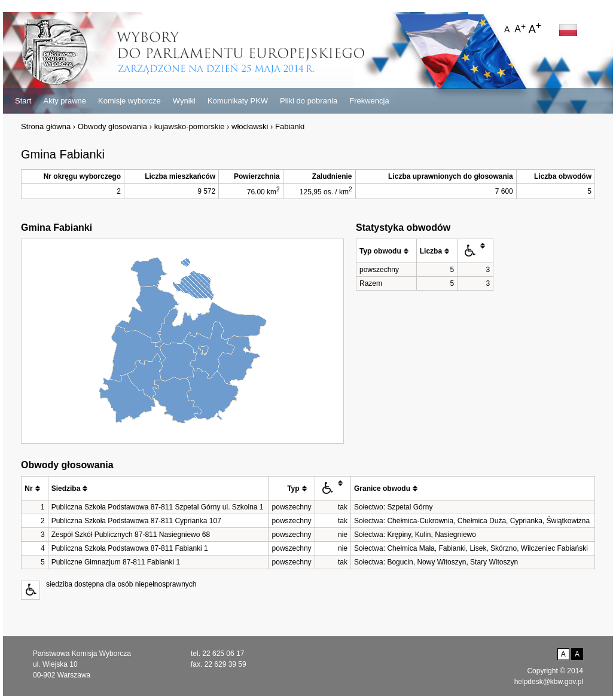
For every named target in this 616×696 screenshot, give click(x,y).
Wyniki (184, 101)
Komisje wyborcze (129, 101)
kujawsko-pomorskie (190, 126)
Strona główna (46, 126)
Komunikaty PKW (238, 101)
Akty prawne (65, 101)
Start (23, 101)
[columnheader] (387, 251)
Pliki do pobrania (309, 101)
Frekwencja (369, 101)
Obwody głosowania (112, 126)
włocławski (250, 126)
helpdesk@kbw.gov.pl (549, 682)
